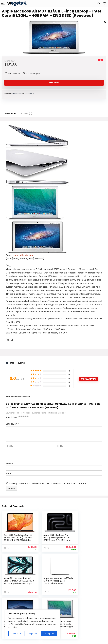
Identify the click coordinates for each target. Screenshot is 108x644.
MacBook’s (17, 93)
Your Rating (11, 417)
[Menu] (3, 4)
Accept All (49, 634)
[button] (105, 22)
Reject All (33, 634)
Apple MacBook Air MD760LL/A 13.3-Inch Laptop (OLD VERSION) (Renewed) (15, 582)
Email (9, 474)
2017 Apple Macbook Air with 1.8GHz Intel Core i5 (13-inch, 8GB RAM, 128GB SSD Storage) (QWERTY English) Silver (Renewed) (88, 583)
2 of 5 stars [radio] (21, 417)
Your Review (12, 424)
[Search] (99, 4)
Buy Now (54, 83)
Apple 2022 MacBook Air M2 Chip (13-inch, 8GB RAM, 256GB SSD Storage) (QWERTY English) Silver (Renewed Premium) (89, 540)
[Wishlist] (104, 4)
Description (10, 114)
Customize (17, 634)
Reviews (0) (26, 114)
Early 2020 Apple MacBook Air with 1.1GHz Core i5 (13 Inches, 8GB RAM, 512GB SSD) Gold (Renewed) (17, 539)
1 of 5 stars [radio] (20, 417)
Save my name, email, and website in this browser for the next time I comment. (48, 483)
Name (9, 464)
